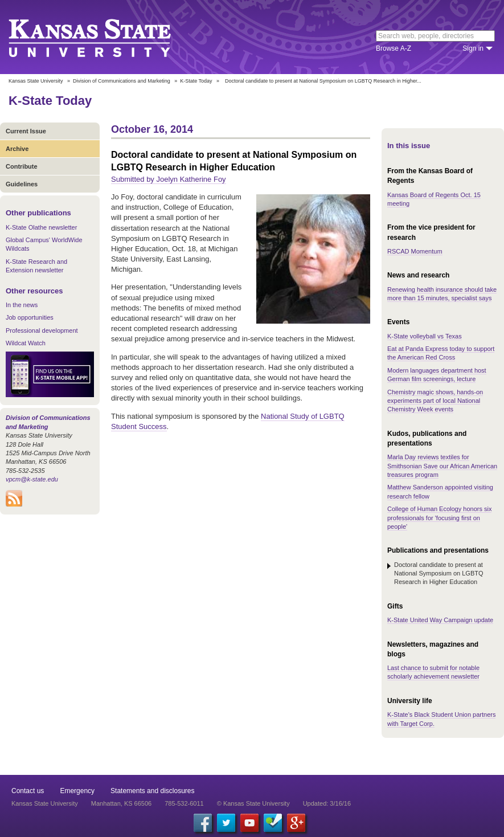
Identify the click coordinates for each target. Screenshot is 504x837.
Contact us (28, 791)
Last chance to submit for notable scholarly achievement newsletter (433, 672)
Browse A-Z (394, 48)
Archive (17, 149)
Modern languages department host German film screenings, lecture (437, 375)
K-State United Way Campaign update (440, 620)
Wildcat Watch (26, 343)
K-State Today (196, 81)
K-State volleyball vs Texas (425, 336)
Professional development (42, 330)
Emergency (77, 791)
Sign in (473, 48)
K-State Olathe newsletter (41, 227)
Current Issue (26, 131)
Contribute (22, 166)
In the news (22, 305)
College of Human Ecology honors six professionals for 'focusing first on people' (439, 518)
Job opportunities (30, 317)
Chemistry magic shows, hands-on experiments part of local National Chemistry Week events (435, 401)
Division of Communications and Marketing (122, 81)
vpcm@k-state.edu (32, 479)
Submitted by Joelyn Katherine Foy (169, 179)
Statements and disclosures (152, 791)
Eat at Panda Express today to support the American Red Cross (441, 353)
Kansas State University (104, 37)
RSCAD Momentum (415, 251)
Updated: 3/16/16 (327, 803)
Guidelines (22, 184)
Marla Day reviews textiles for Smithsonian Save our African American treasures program (442, 466)
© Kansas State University (253, 803)
